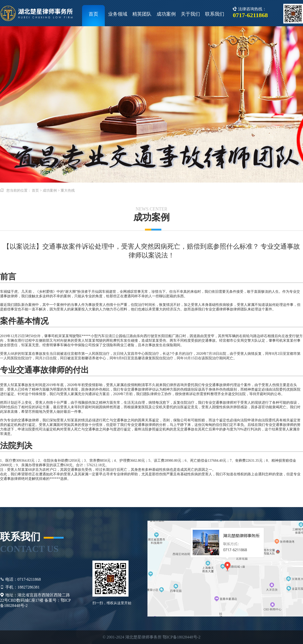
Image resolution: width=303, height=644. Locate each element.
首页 (93, 14)
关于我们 (190, 14)
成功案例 (166, 14)
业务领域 (118, 14)
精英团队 (142, 14)
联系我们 (215, 14)
